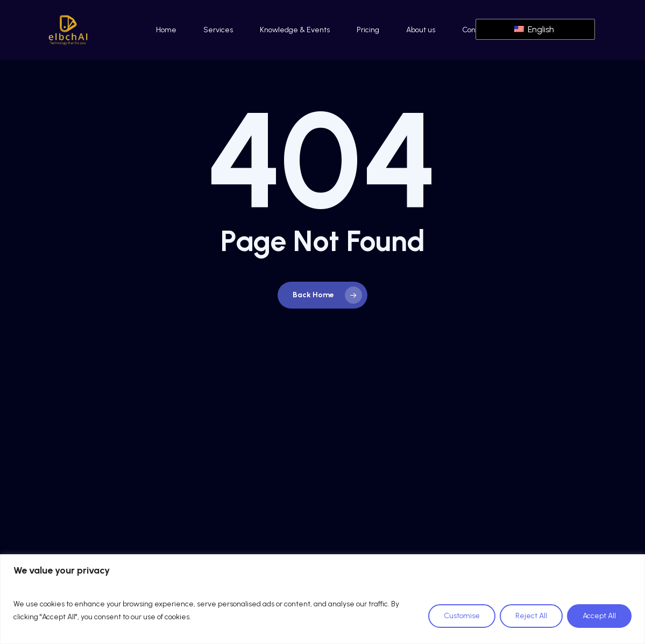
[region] (322, 599)
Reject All (531, 616)
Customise (462, 616)
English (534, 29)
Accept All (599, 616)
